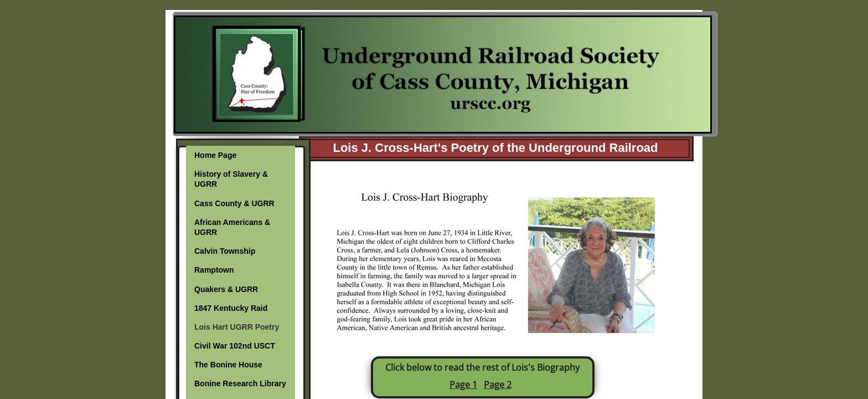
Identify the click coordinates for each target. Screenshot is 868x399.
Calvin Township (225, 251)
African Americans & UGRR (232, 227)
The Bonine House (228, 365)
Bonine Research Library (240, 383)
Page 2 (498, 385)
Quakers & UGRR (226, 289)
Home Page (215, 155)
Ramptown (214, 270)
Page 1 (463, 385)
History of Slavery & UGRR (231, 179)
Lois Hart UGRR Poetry (237, 327)
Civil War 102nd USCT (235, 346)
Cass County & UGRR (234, 203)
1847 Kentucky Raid (231, 308)
